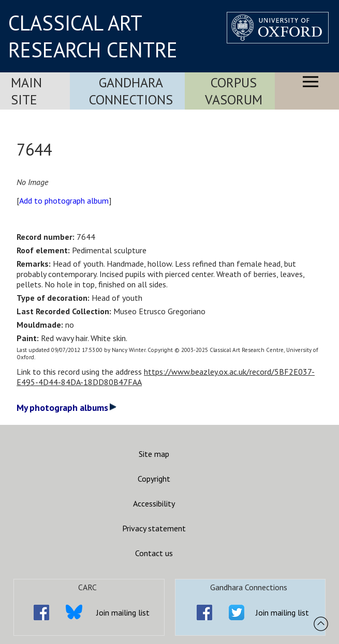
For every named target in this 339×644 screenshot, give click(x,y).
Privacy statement (154, 528)
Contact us (154, 553)
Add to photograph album (64, 201)
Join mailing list (123, 612)
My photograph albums (67, 408)
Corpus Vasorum (234, 91)
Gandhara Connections (131, 91)
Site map (154, 454)
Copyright (154, 479)
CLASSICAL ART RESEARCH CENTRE (93, 36)
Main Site (26, 91)
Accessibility (154, 503)
